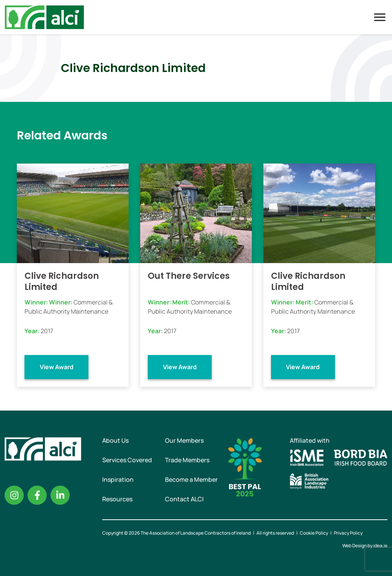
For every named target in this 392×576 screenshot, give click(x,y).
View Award (57, 367)
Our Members (184, 440)
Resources (117, 499)
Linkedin (60, 495)
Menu (380, 17)
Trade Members (187, 460)
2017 (47, 331)
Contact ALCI (184, 499)
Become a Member (191, 479)
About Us (115, 440)
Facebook (37, 495)
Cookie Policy (314, 533)
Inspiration (118, 479)
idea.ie (380, 546)
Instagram (14, 495)
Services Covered (127, 460)
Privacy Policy (348, 533)
